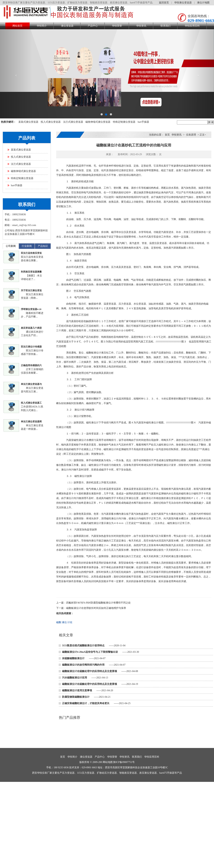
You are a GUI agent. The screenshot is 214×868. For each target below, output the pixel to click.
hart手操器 (143, 122)
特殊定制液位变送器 (124, 122)
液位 (64, 622)
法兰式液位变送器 (73, 122)
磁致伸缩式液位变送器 (98, 122)
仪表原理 (191, 135)
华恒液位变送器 (183, 3)
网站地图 (108, 762)
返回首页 (164, 3)
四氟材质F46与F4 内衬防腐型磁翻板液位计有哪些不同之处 (98, 603)
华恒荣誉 (117, 26)
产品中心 (93, 26)
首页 (167, 135)
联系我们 (165, 26)
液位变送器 (67, 26)
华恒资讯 (141, 26)
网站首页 (17, 26)
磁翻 (59, 622)
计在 (70, 622)
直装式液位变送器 (28, 122)
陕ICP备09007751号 (124, 762)
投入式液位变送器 (51, 122)
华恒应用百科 (192, 26)
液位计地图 (203, 3)
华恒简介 (42, 26)
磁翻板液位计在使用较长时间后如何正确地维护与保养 (96, 608)
